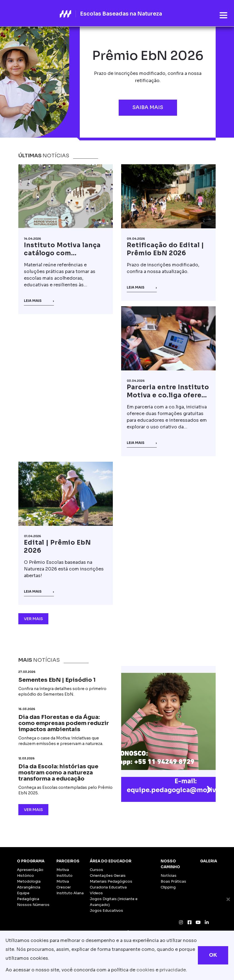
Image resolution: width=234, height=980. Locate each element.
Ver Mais (33, 619)
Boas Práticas (173, 881)
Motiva (63, 870)
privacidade (173, 970)
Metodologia (29, 881)
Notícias (169, 876)
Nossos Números (33, 905)
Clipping (168, 887)
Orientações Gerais (108, 876)
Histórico (25, 876)
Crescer (64, 887)
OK (213, 955)
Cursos (96, 870)
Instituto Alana (70, 893)
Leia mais (39, 301)
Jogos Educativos (106, 910)
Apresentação (30, 870)
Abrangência (29, 887)
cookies (145, 970)
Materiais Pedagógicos (111, 881)
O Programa (31, 861)
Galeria (209, 861)
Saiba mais (148, 107)
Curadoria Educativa (108, 887)
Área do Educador (111, 861)
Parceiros (68, 861)
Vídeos (96, 893)
